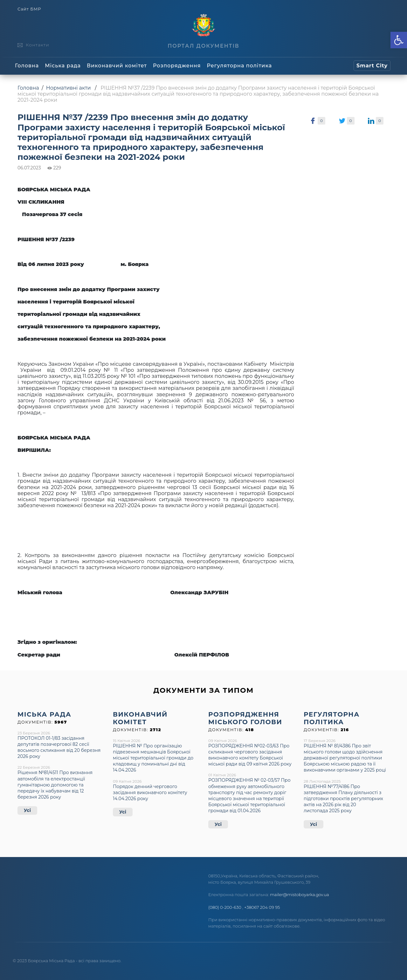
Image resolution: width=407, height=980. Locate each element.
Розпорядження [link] (177, 66)
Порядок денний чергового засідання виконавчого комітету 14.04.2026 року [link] (150, 793)
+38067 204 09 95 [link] (262, 907)
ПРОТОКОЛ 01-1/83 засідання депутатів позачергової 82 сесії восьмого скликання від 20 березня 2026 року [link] (59, 747)
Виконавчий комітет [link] (117, 66)
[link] (399, 40)
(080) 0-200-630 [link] (225, 907)
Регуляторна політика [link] (239, 66)
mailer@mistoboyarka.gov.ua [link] (300, 895)
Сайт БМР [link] (29, 9)
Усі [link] (27, 810)
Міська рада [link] (63, 66)
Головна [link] (27, 66)
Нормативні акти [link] (69, 88)
